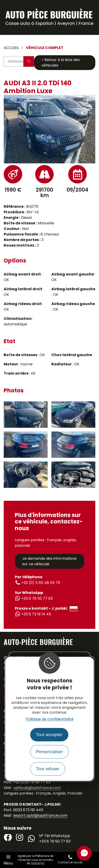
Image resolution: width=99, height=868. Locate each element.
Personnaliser (49, 752)
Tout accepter (49, 735)
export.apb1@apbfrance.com (40, 815)
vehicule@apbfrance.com (37, 788)
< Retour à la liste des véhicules (61, 63)
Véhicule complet (45, 48)
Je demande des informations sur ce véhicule (49, 561)
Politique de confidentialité (50, 719)
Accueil (11, 48)
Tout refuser (48, 769)
